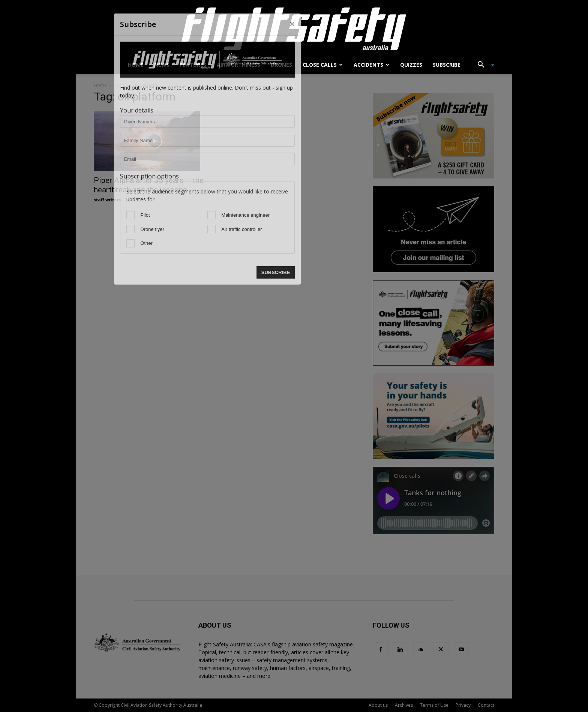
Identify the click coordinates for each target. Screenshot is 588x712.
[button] (483, 65)
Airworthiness (238, 65)
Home (136, 65)
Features (193, 65)
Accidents (371, 65)
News (162, 65)
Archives (404, 705)
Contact (486, 705)
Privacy (463, 705)
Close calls (323, 65)
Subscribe (447, 65)
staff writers (107, 200)
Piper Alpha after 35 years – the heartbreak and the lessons (149, 185)
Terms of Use (434, 705)
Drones (281, 65)
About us (378, 705)
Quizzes (411, 65)
